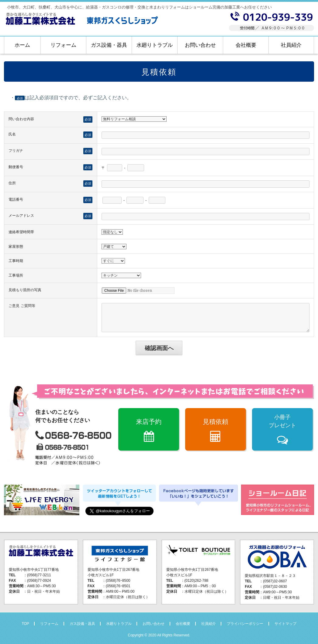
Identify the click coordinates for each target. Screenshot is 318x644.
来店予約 (149, 422)
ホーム (22, 45)
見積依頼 (216, 422)
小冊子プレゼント (282, 421)
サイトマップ (285, 624)
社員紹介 (291, 45)
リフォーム (63, 45)
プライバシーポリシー (245, 624)
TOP (25, 624)
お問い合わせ (200, 45)
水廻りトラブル (155, 45)
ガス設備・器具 (109, 45)
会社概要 (246, 45)
